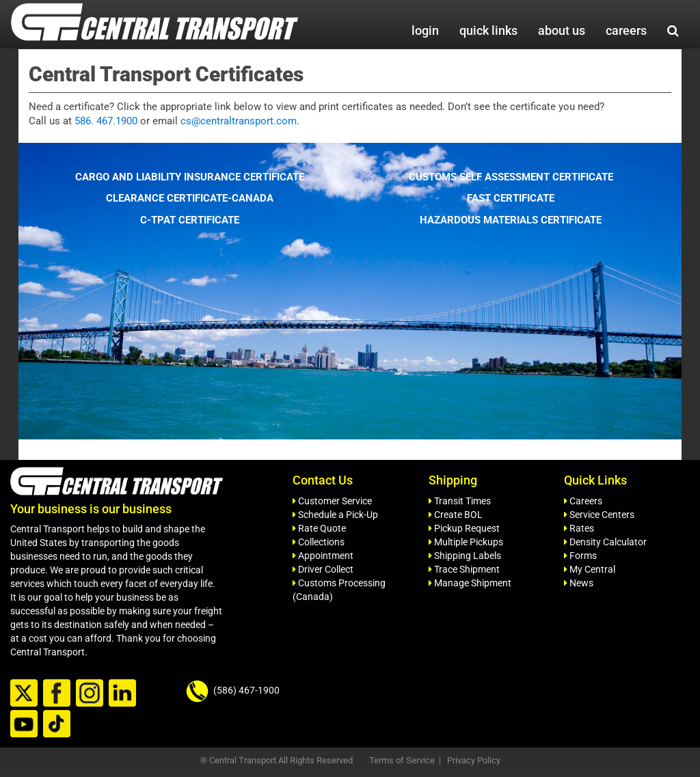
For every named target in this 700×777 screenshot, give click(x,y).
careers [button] (626, 30)
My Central (590, 569)
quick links (488, 30)
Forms (580, 556)
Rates (579, 528)
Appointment (323, 556)
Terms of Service (402, 760)
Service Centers (599, 515)
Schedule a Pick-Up (335, 515)
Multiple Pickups (466, 542)
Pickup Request (464, 528)
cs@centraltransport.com (239, 121)
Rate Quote (319, 528)
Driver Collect (323, 569)
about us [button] (562, 30)
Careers (583, 501)
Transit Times (460, 501)
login (425, 30)
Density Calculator (605, 542)
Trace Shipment (464, 569)
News (579, 583)
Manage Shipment (470, 583)
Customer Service (332, 501)
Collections (319, 542)
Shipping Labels (465, 556)
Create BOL (456, 515)
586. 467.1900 (106, 121)
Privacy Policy (474, 760)
